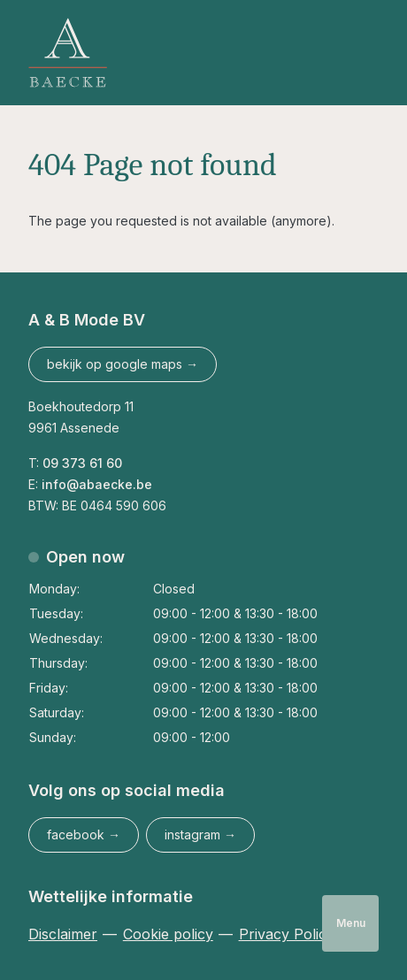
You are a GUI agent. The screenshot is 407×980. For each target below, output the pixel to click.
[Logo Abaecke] (68, 53)
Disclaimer (63, 934)
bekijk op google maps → (123, 364)
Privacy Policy (287, 934)
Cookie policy (168, 934)
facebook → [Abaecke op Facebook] (84, 835)
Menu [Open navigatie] (351, 923)
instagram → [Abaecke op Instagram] (200, 835)
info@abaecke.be (99, 484)
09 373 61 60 (82, 463)
